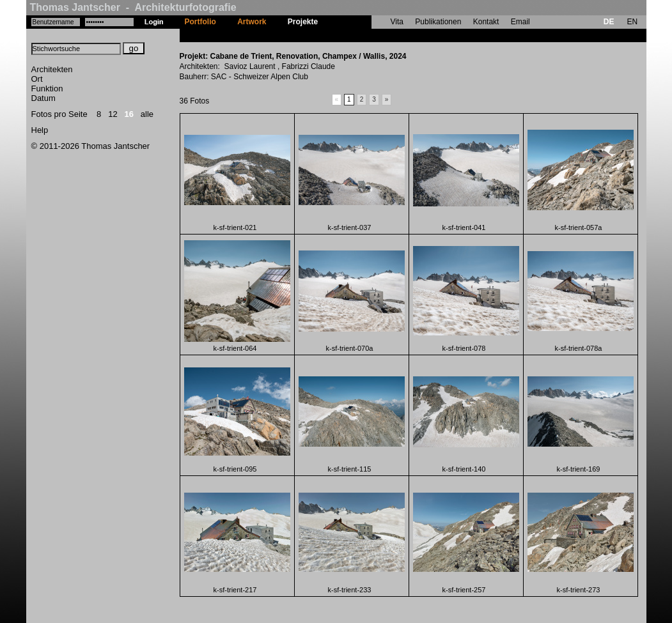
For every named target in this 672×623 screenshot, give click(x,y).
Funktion (47, 88)
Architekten (52, 69)
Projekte (303, 22)
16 (129, 114)
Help (40, 130)
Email (520, 22)
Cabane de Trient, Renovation (383, 35)
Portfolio (200, 22)
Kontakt (486, 22)
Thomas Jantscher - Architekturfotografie (133, 7)
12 (113, 114)
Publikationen (438, 22)
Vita (397, 22)
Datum (43, 98)
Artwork (252, 22)
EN (632, 22)
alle (147, 114)
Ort (37, 79)
